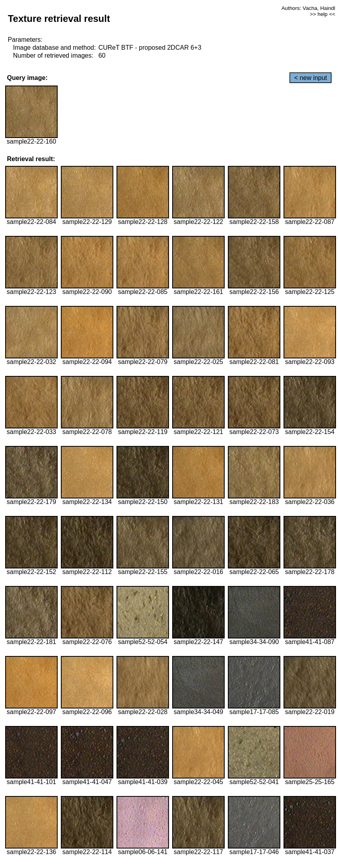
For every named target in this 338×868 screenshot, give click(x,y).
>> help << (322, 14)
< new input (311, 78)
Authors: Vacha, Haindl (308, 8)
